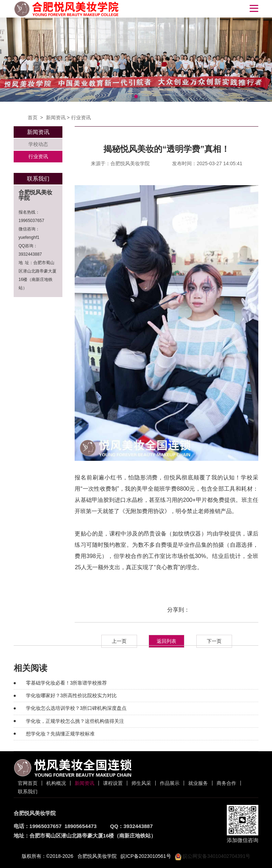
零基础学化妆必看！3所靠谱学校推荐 (67, 683)
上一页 (119, 641)
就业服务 (198, 783)
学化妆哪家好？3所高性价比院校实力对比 (72, 695)
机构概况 (56, 783)
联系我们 (28, 792)
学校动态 (38, 144)
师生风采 (141, 783)
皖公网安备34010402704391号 (213, 856)
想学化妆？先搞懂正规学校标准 (60, 734)
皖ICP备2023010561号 (146, 856)
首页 (33, 117)
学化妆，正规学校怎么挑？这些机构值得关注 (75, 721)
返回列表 (166, 641)
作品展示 (170, 783)
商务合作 (226, 783)
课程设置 (113, 783)
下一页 (214, 641)
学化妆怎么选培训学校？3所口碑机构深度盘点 (76, 708)
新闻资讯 (56, 117)
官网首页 (28, 783)
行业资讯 (81, 117)
